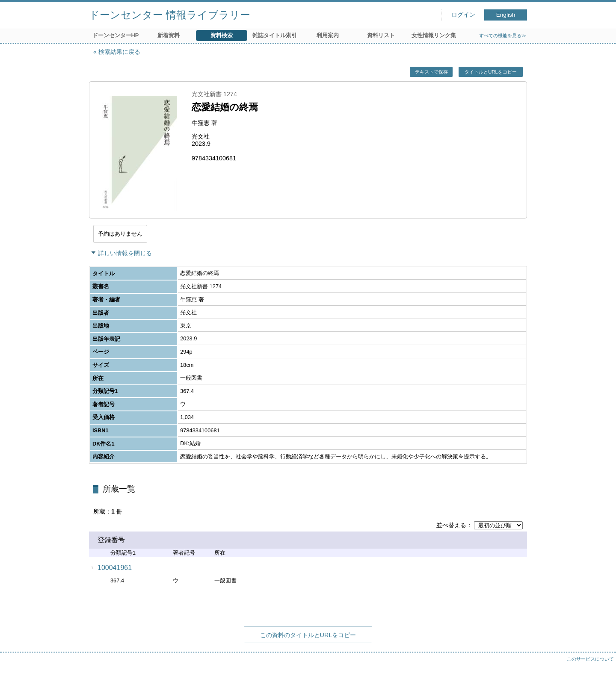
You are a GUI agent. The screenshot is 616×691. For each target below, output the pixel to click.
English (506, 15)
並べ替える (451, 525)
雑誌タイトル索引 (275, 35)
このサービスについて (590, 659)
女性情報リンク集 (434, 35)
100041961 (115, 568)
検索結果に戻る (119, 52)
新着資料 (169, 35)
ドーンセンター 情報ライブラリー (170, 15)
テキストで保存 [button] (431, 72)
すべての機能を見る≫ (503, 35)
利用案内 (328, 35)
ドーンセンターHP (116, 35)
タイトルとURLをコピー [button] (490, 72)
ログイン (463, 15)
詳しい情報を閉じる (125, 253)
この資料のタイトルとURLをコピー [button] (308, 635)
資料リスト (381, 35)
